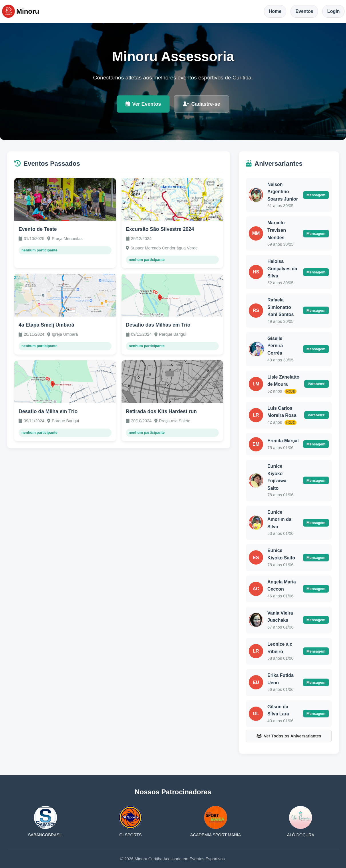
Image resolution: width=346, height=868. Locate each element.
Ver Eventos (143, 104)
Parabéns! (317, 384)
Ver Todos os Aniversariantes (289, 736)
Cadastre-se (201, 104)
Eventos (304, 11)
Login (333, 11)
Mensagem (316, 195)
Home (275, 11)
